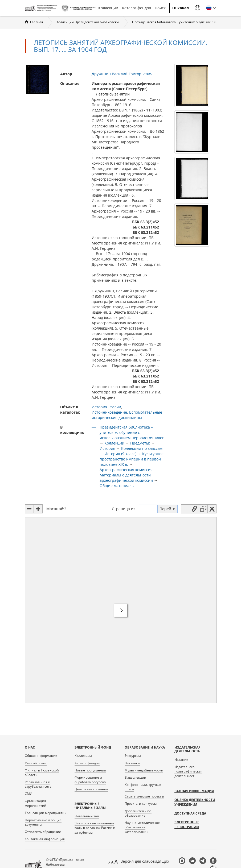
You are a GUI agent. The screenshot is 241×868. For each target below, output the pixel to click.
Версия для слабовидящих (145, 861)
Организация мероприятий (36, 803)
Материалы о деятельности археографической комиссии (126, 478)
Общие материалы (117, 486)
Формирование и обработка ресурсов (90, 780)
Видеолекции (135, 777)
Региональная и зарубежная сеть (38, 784)
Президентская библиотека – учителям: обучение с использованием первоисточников (132, 432)
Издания (181, 760)
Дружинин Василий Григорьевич (122, 74)
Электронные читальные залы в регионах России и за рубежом (95, 828)
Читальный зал (87, 816)
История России (106, 407)
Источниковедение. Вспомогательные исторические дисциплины (127, 415)
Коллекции (108, 8)
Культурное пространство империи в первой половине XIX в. (132, 459)
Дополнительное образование (138, 813)
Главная (37, 22)
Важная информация (194, 791)
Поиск (160, 8)
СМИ (28, 794)
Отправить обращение (43, 832)
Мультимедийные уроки (144, 770)
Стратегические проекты (144, 796)
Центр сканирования (91, 789)
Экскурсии (133, 756)
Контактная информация (45, 839)
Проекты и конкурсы (141, 803)
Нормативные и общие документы (43, 822)
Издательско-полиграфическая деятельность (188, 771)
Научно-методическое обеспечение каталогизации (142, 827)
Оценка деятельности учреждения (195, 802)
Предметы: (140, 443)
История (107, 448)
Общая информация (41, 756)
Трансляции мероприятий (46, 813)
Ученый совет (36, 763)
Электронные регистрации (187, 825)
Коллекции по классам (142, 448)
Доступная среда (190, 813)
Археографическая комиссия (126, 470)
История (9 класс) (120, 454)
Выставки (132, 763)
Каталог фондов (136, 8)
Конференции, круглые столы (143, 787)
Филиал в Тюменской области (42, 773)
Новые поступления (90, 770)
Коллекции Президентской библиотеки (88, 22)
